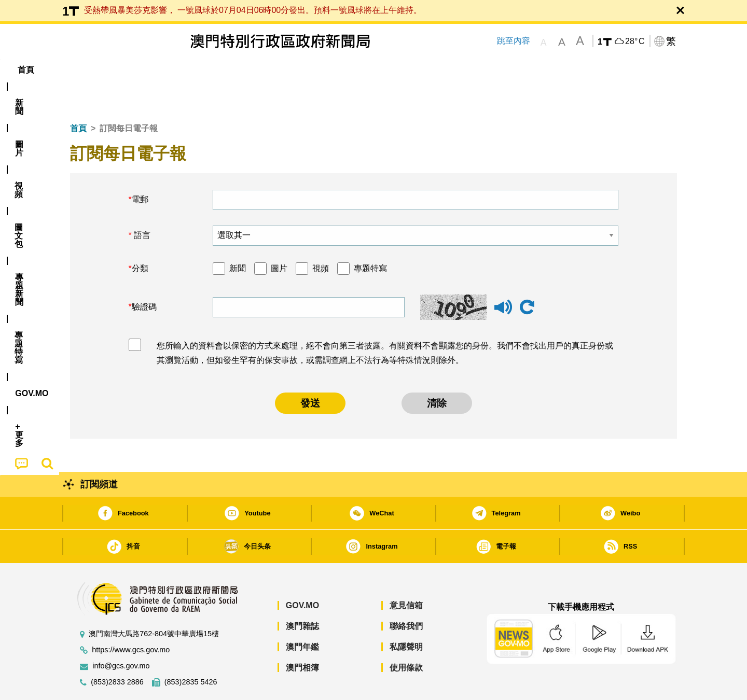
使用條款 (406, 636)
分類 (140, 237)
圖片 (279, 237)
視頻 (321, 237)
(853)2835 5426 (191, 650)
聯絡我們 (406, 594)
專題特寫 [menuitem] (347, 70)
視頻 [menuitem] (203, 70)
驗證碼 (144, 275)
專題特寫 (370, 237)
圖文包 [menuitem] (244, 70)
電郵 (140, 168)
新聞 (238, 237)
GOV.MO (302, 574)
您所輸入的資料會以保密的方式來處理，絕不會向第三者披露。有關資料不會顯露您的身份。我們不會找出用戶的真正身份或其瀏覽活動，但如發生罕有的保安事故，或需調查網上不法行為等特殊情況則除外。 (385, 321)
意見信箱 (406, 574)
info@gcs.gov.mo (121, 634)
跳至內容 (514, 41)
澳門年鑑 (302, 615)
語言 (141, 204)
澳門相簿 (302, 636)
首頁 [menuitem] (88, 70)
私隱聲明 (406, 615)
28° (635, 41)
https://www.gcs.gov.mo (131, 618)
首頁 (78, 97)
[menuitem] (127, 70)
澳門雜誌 (302, 594)
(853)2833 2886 (117, 650)
